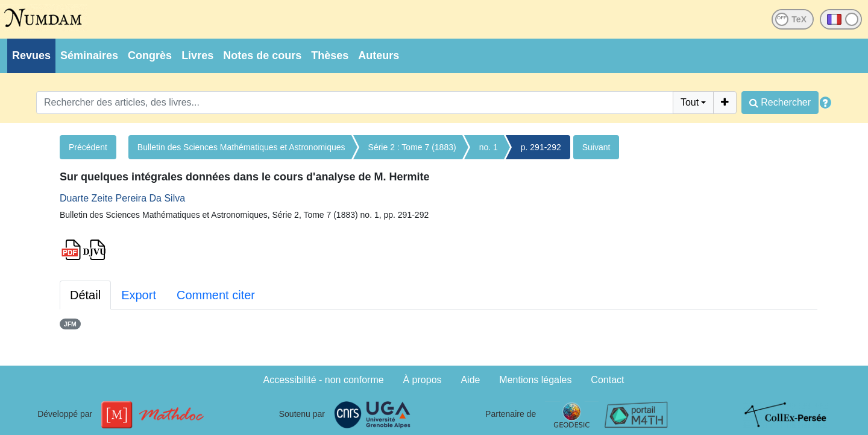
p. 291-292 (541, 147)
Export (139, 295)
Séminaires (89, 56)
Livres (197, 56)
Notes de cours (262, 56)
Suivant (596, 147)
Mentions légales (535, 380)
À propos (423, 380)
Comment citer (216, 295)
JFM (70, 324)
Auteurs (379, 56)
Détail (85, 295)
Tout (690, 102)
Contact (607, 380)
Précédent (88, 147)
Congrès (150, 56)
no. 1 (489, 147)
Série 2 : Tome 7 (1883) (412, 147)
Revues (31, 56)
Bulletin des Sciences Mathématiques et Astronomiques (241, 147)
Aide (470, 380)
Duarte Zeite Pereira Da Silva (122, 198)
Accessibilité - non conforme (324, 380)
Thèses (330, 56)
